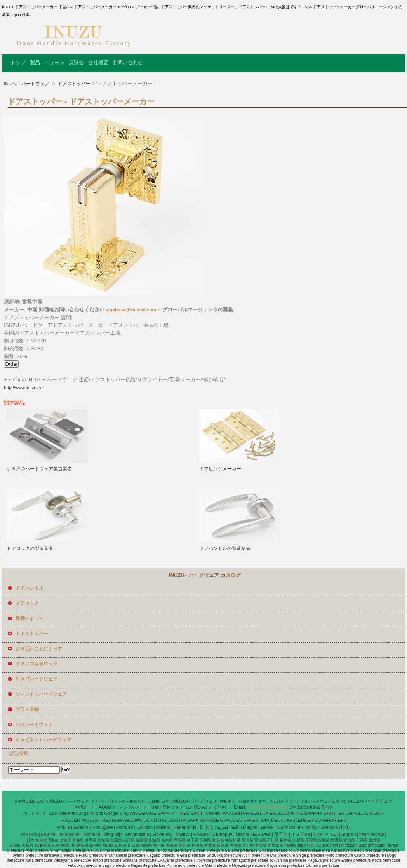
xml (100, 813)
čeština (242, 834)
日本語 (207, 827)
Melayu (183, 834)
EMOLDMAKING (286, 813)
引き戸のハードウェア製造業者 (39, 469)
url (80, 813)
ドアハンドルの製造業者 (225, 548)
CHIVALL (355, 813)
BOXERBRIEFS (330, 820)
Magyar (250, 827)
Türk (318, 834)
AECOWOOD (137, 820)
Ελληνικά (262, 834)
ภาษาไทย (300, 834)
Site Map (68, 813)
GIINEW (251, 820)
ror (92, 813)
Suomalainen (290, 827)
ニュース (54, 62)
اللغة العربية (228, 827)
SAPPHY (313, 813)
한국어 (281, 834)
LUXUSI (160, 820)
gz (86, 813)
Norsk (312, 827)
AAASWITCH (236, 813)
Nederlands (185, 827)
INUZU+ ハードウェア (27, 84)
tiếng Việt (113, 834)
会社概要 (98, 62)
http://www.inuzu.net (24, 388)
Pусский (30, 834)
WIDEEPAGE (143, 813)
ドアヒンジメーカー (220, 469)
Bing (124, 813)
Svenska (329, 827)
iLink (54, 813)
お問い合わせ (128, 62)
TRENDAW (111, 820)
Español (81, 827)
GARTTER (334, 813)
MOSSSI (90, 820)
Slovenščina (137, 834)
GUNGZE (210, 820)
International (371, 834)
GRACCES (231, 820)
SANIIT (197, 813)
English (349, 834)
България (222, 834)
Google (111, 813)
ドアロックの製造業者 (30, 548)
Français (125, 827)
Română (92, 834)
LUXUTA (177, 820)
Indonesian (70, 834)
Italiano (163, 827)
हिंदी (344, 827)
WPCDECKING (276, 820)
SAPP (193, 820)
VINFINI (214, 813)
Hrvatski (202, 834)
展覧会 (76, 62)
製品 (35, 62)
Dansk (267, 827)
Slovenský (162, 834)
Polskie (48, 834)
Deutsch (144, 827)
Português (103, 827)
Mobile (63, 827)
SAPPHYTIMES (173, 813)
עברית (332, 834)
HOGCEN (70, 820)
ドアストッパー (73, 84)
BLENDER (303, 820)
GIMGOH (374, 813)
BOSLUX (260, 813)
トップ (18, 62)
